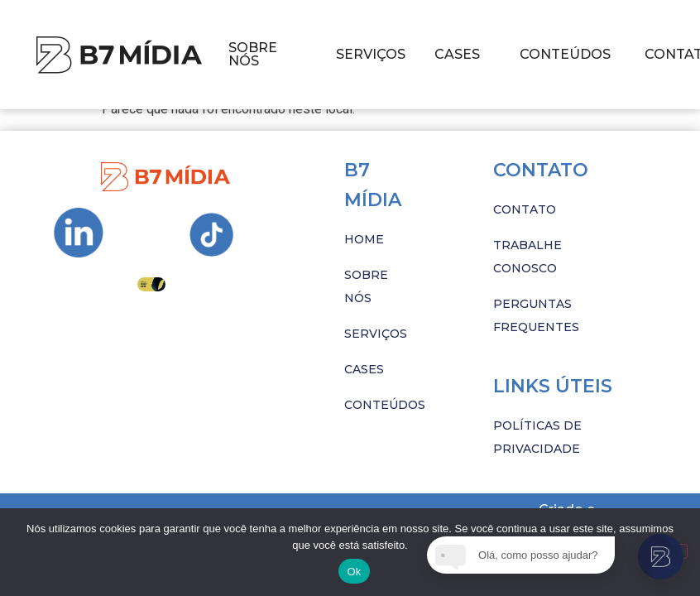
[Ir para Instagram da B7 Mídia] (79, 233)
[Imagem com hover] (119, 55)
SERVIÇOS (371, 54)
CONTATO (525, 209)
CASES (457, 54)
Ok (354, 572)
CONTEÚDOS (565, 54)
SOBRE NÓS (253, 54)
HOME (364, 239)
